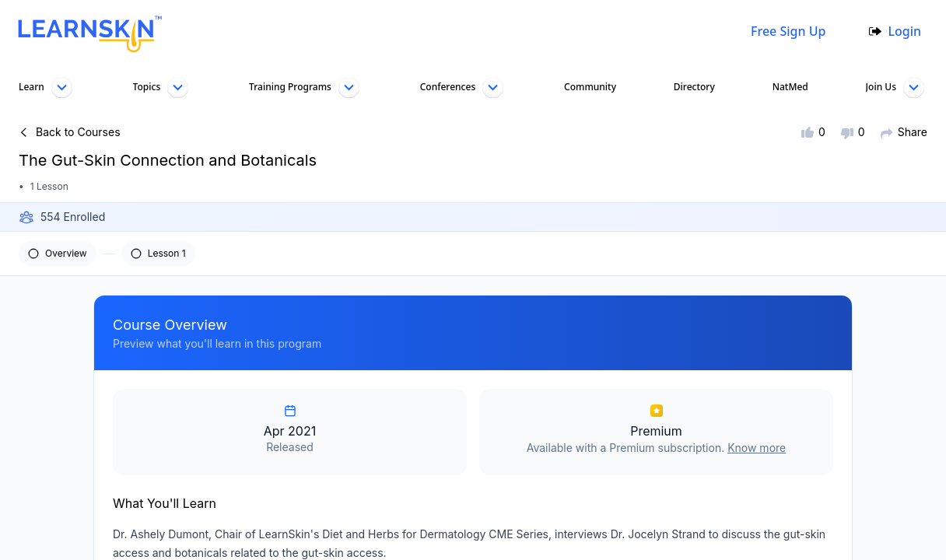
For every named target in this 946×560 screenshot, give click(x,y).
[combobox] (450, 31)
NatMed (788, 87)
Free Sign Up (785, 31)
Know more (757, 448)
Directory (693, 87)
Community (589, 87)
